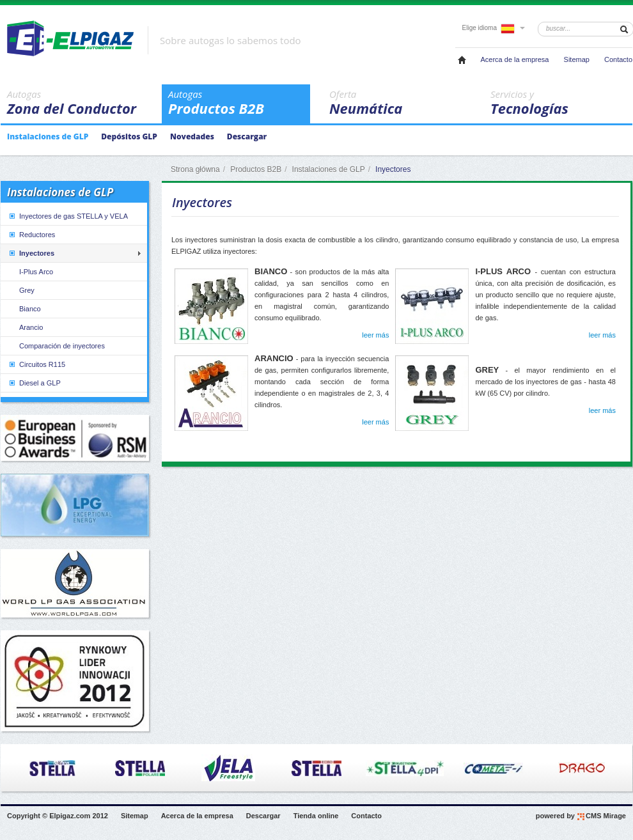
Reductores (31, 235)
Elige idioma (494, 28)
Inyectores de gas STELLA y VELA (68, 216)
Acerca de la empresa (514, 59)
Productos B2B (239, 103)
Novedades (192, 136)
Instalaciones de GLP (48, 136)
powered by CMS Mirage (581, 816)
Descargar (247, 136)
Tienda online (316, 816)
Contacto (618, 59)
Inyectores (31, 253)
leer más (375, 335)
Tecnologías (561, 103)
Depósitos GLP (129, 136)
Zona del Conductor (78, 103)
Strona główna (195, 169)
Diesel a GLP (34, 383)
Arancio (31, 327)
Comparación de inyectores (62, 346)
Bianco (30, 309)
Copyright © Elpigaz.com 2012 (58, 816)
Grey (27, 290)
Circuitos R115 (36, 364)
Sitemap (577, 59)
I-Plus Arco (36, 272)
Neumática (400, 103)
